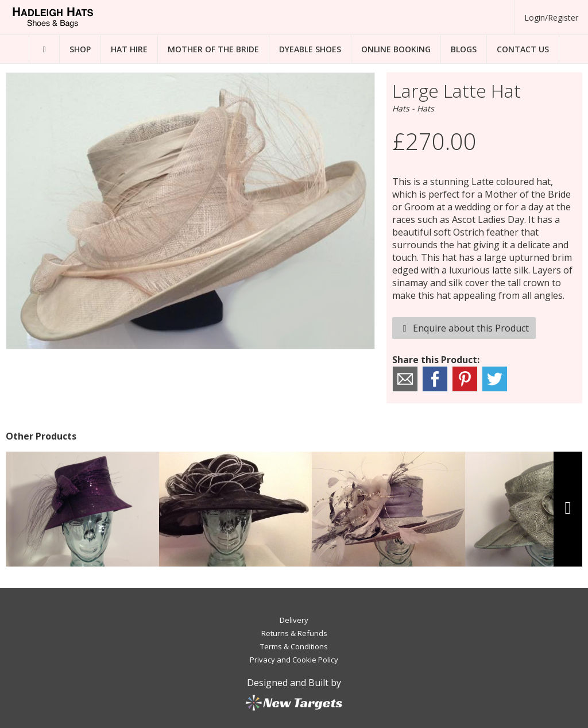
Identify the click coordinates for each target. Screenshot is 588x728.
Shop (80, 49)
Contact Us (523, 49)
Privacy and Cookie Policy (294, 660)
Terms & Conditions (294, 646)
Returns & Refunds (294, 633)
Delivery (294, 620)
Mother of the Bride (213, 49)
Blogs (464, 49)
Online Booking (396, 49)
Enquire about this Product (464, 328)
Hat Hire (129, 49)
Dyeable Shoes (310, 49)
